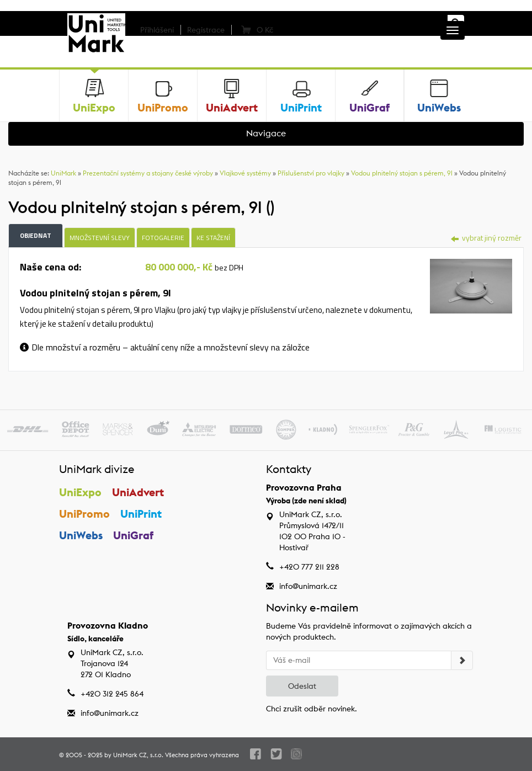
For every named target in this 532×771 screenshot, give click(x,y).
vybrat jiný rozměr (486, 238)
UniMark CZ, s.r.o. (138, 755)
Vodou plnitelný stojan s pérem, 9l (402, 173)
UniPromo (84, 514)
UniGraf (133, 535)
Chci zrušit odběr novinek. (312, 709)
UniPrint (141, 514)
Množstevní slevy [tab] (100, 238)
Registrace (206, 30)
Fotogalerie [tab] (163, 238)
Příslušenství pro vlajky (311, 173)
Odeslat (302, 686)
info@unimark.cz (308, 586)
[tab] (471, 285)
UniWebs (81, 535)
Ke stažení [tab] (213, 238)
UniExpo (80, 492)
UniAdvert (138, 492)
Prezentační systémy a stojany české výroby (148, 173)
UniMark (63, 173)
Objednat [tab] (36, 235)
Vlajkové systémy (245, 173)
